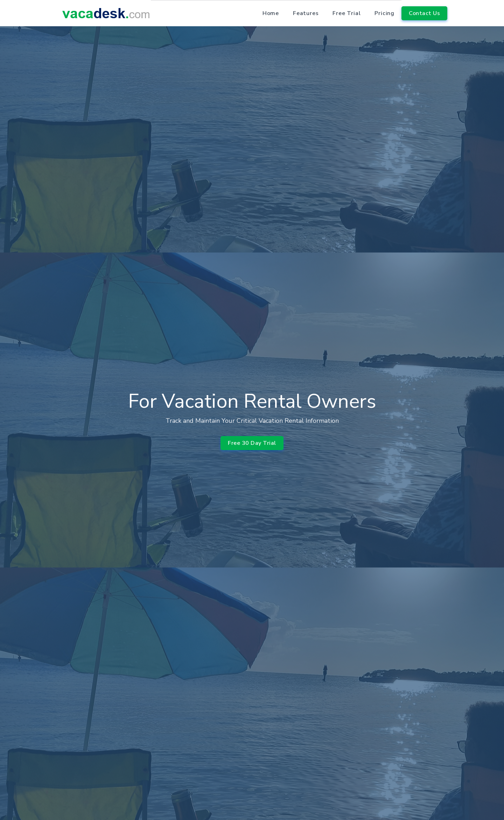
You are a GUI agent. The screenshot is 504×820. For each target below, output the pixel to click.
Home (271, 13)
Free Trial (346, 13)
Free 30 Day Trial (252, 441)
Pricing (384, 13)
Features (306, 13)
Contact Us (424, 13)
